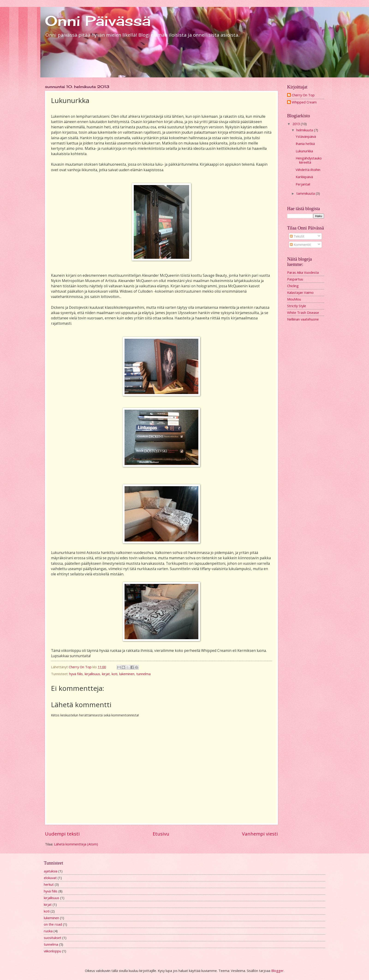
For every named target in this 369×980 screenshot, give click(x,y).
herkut (49, 884)
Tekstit (297, 236)
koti (115, 674)
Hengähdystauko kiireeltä (309, 160)
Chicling (293, 286)
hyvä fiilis (76, 674)
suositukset (53, 938)
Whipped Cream (304, 102)
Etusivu (161, 834)
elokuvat (50, 878)
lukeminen (127, 674)
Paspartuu (295, 279)
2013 (297, 124)
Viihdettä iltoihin (308, 170)
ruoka (48, 931)
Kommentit (300, 244)
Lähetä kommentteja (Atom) (76, 844)
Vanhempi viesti (260, 834)
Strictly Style (297, 306)
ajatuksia (51, 871)
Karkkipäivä (304, 177)
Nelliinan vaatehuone (303, 319)
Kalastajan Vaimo (300, 292)
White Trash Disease (303, 312)
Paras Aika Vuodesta (303, 272)
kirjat (106, 674)
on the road (53, 924)
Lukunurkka (304, 151)
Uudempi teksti (62, 834)
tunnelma (143, 674)
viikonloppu (52, 951)
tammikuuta (306, 193)
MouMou (294, 299)
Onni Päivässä (98, 21)
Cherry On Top (303, 95)
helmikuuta (305, 130)
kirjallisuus (92, 674)
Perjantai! (303, 184)
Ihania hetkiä (305, 144)
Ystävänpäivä (306, 136)
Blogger (277, 971)
